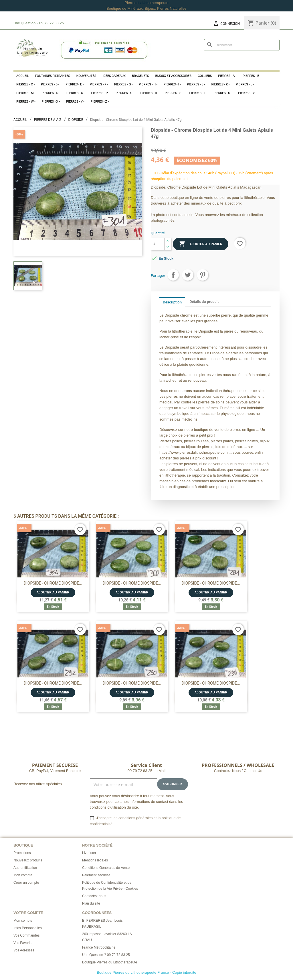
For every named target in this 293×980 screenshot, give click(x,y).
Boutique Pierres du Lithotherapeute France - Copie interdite (146, 972)
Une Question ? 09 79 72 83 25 (106, 955)
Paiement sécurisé (96, 875)
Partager (173, 275)
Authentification (25, 868)
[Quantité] (158, 244)
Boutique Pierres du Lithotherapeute (110, 962)
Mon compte (23, 875)
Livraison (89, 853)
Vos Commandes (26, 935)
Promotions (22, 853)
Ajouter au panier (201, 244)
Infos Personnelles (28, 928)
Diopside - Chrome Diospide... (53, 583)
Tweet (188, 275)
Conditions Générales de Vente (106, 868)
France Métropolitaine (99, 947)
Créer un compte (26, 883)
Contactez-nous (94, 896)
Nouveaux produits (28, 860)
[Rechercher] (242, 45)
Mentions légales (95, 860)
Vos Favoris (22, 943)
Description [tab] (172, 302)
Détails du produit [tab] (204, 302)
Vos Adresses (24, 950)
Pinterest (203, 275)
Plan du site (91, 903)
